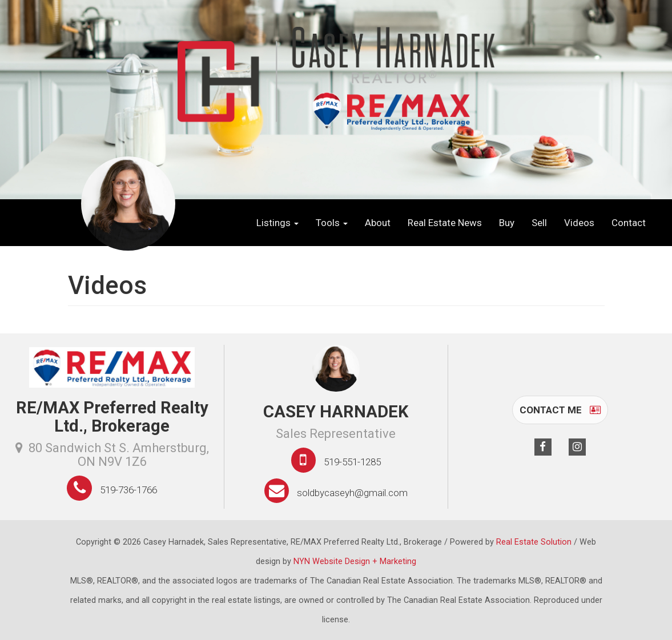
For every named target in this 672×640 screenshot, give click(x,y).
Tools (332, 223)
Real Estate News (445, 223)
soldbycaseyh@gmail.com (352, 493)
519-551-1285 (352, 462)
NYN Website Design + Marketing (355, 561)
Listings (277, 223)
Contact (629, 223)
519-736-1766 (128, 490)
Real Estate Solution (534, 542)
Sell (539, 223)
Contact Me (560, 410)
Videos (579, 223)
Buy (507, 223)
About (378, 223)
